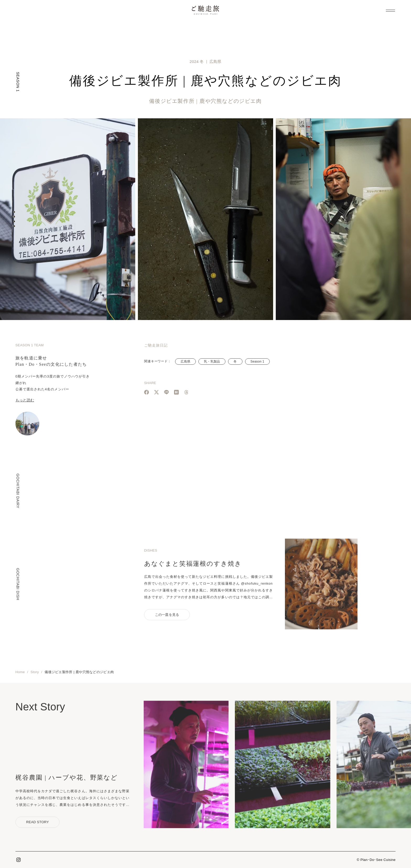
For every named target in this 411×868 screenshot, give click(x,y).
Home (20, 675)
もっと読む (25, 403)
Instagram (19, 860)
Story (35, 675)
